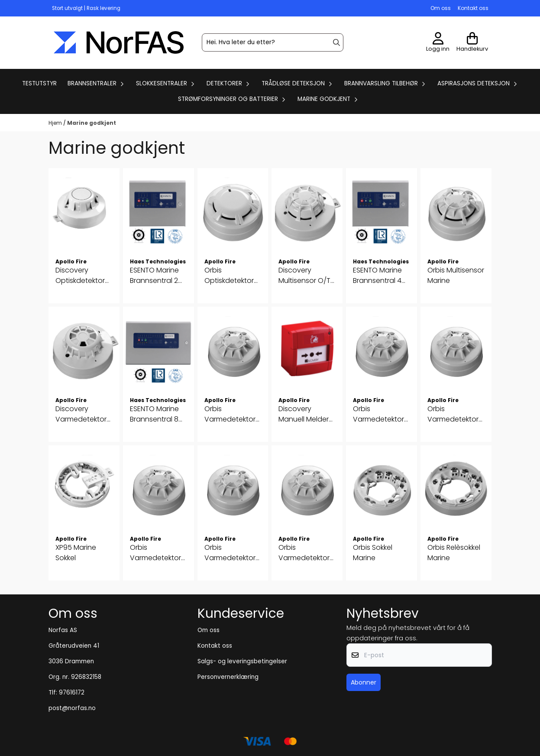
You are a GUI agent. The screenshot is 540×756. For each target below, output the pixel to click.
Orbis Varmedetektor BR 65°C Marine (453, 414)
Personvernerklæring (228, 677)
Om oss (441, 8)
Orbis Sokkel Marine (373, 553)
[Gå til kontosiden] (438, 43)
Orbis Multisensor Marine (456, 275)
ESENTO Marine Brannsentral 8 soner (154, 414)
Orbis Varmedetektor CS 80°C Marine (304, 553)
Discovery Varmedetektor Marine (81, 414)
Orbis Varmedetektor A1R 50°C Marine (231, 414)
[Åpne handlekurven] (472, 43)
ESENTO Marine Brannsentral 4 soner (377, 276)
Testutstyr (39, 83)
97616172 (72, 693)
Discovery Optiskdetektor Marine (80, 276)
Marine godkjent (92, 123)
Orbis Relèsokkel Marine (454, 553)
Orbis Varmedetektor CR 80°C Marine (230, 553)
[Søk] (273, 42)
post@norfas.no (72, 708)
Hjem (56, 123)
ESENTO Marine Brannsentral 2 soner (154, 276)
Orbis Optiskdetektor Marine (229, 276)
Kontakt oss (473, 8)
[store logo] (119, 42)
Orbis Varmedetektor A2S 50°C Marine (380, 414)
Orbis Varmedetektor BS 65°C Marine (155, 553)
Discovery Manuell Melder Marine (304, 414)
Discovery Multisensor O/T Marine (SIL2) (304, 276)
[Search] (336, 42)
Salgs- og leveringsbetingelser (242, 661)
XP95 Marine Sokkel (76, 553)
